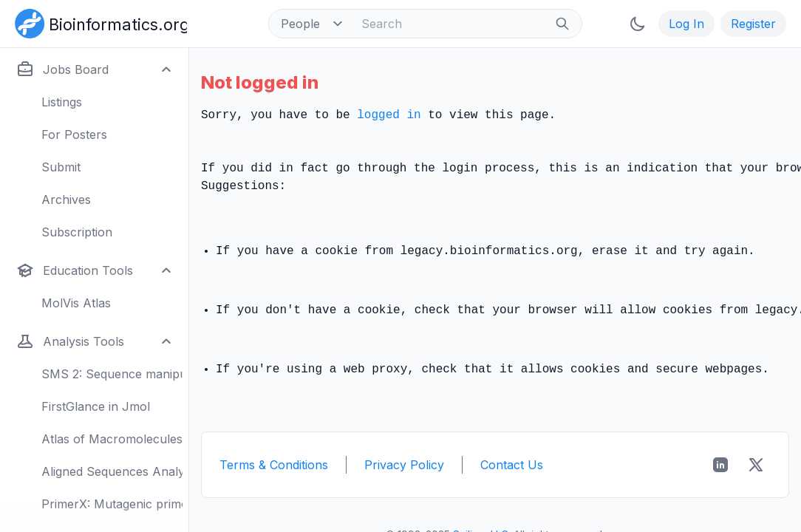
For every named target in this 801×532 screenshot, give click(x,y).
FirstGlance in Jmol (96, 406)
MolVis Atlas (76, 303)
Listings (62, 102)
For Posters (74, 134)
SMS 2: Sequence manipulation (112, 374)
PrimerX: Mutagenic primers (112, 504)
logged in (389, 115)
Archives (66, 199)
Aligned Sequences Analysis (112, 471)
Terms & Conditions (274, 465)
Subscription (77, 232)
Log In (686, 24)
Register (753, 24)
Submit (61, 167)
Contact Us (512, 465)
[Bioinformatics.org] (98, 22)
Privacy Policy (404, 465)
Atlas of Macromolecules (112, 439)
